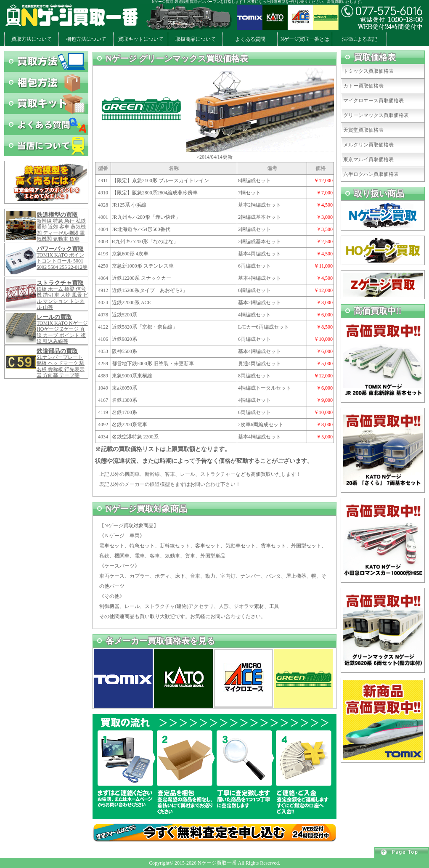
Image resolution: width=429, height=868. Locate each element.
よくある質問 (250, 39)
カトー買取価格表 (363, 86)
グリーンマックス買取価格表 (376, 115)
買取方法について (32, 39)
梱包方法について (86, 39)
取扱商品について (196, 39)
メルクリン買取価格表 (368, 145)
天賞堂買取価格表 (363, 130)
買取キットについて (141, 39)
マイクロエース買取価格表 (373, 101)
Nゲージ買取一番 (217, 863)
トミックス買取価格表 (368, 71)
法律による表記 (360, 39)
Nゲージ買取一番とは (305, 39)
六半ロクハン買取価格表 (371, 174)
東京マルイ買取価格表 (368, 159)
